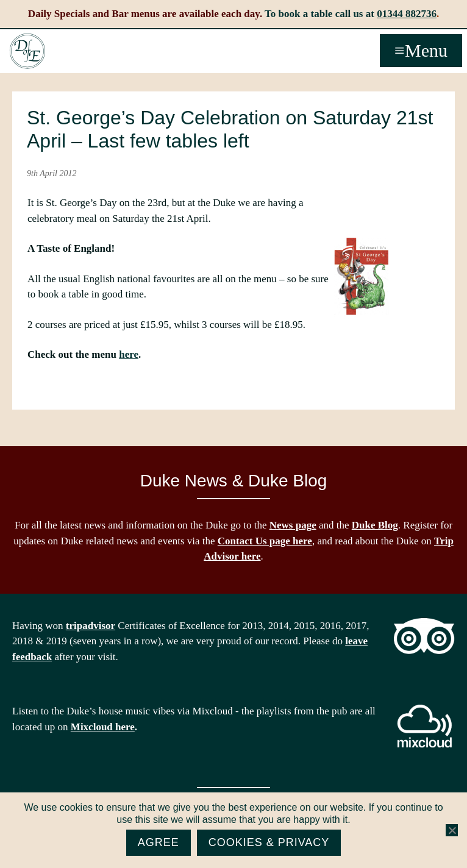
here (129, 354)
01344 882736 (407, 14)
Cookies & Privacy (269, 842)
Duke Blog (375, 525)
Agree (159, 842)
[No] (452, 830)
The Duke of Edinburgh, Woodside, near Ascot (27, 51)
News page (293, 525)
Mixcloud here (103, 727)
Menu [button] (426, 50)
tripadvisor (91, 626)
